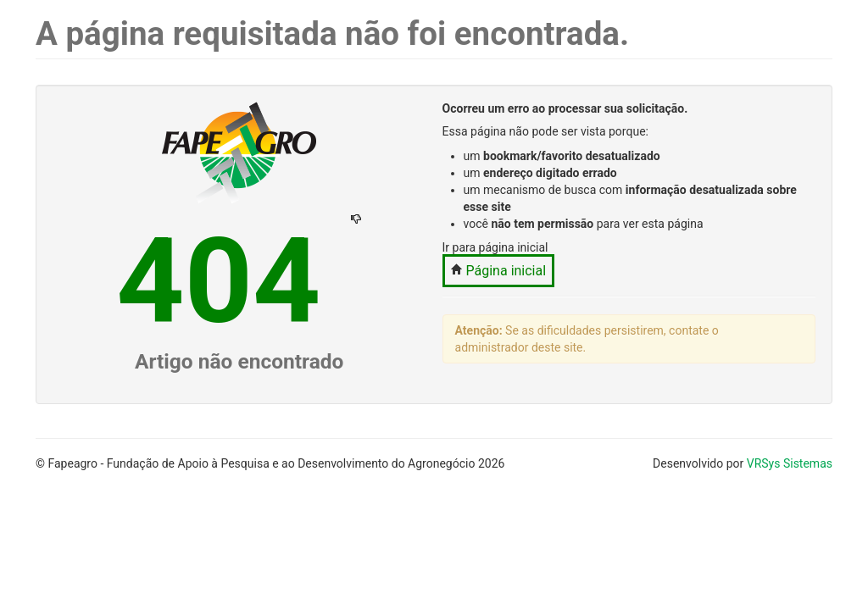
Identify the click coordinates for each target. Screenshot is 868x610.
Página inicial (499, 271)
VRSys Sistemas (790, 463)
